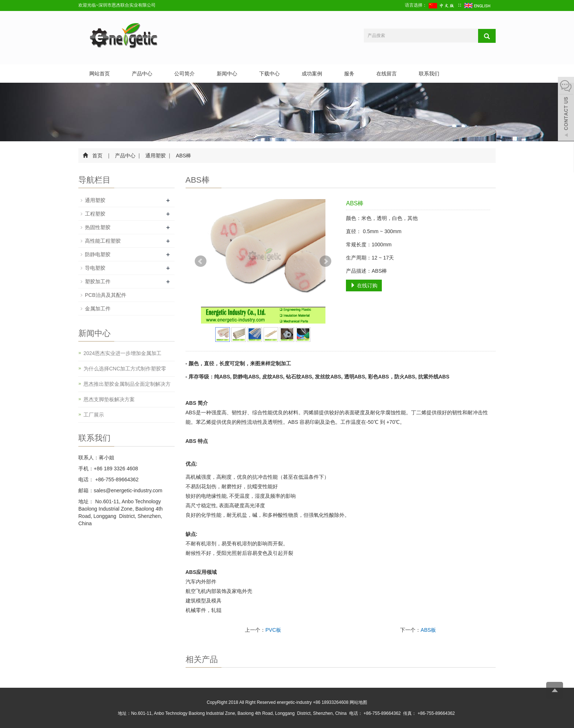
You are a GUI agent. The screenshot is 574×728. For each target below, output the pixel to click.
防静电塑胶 (98, 254)
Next (325, 261)
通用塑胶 (156, 156)
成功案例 (312, 74)
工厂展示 (94, 415)
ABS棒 (183, 156)
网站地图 (358, 702)
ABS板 (428, 630)
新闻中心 (227, 74)
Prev (201, 261)
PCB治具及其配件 (106, 295)
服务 (349, 74)
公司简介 (184, 74)
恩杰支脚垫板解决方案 (109, 399)
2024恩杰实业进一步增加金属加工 (122, 353)
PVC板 (273, 630)
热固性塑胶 (98, 227)
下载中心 (269, 74)
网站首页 (100, 74)
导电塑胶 (95, 268)
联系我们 (429, 74)
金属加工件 (98, 309)
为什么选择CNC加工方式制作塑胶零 (125, 369)
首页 (97, 156)
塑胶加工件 (98, 281)
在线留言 (387, 74)
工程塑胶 (95, 214)
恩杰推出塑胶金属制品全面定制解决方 (127, 384)
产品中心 (142, 74)
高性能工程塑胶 (103, 241)
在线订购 (364, 285)
